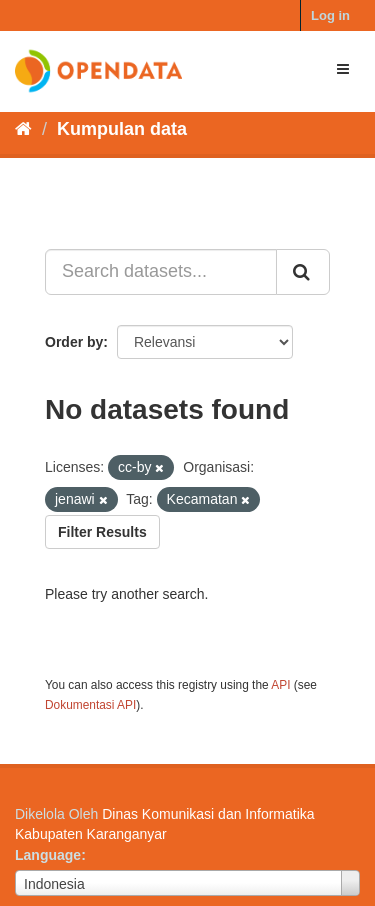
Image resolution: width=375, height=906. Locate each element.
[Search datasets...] (161, 272)
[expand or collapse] (343, 69)
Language (48, 855)
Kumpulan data (122, 129)
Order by (74, 342)
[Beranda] (23, 129)
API (280, 685)
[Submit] (303, 272)
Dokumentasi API (90, 705)
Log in (330, 15)
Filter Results (102, 532)
